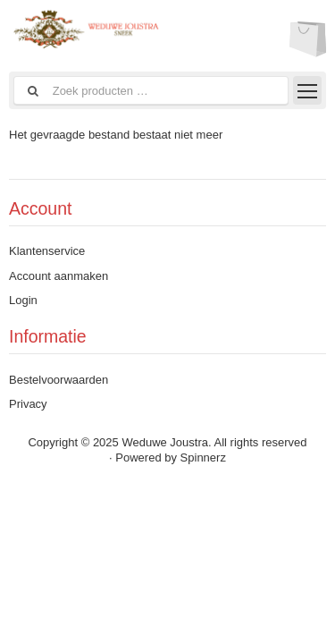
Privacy (28, 404)
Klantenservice (47, 251)
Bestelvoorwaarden (59, 380)
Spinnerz (203, 458)
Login (23, 300)
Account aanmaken (59, 276)
